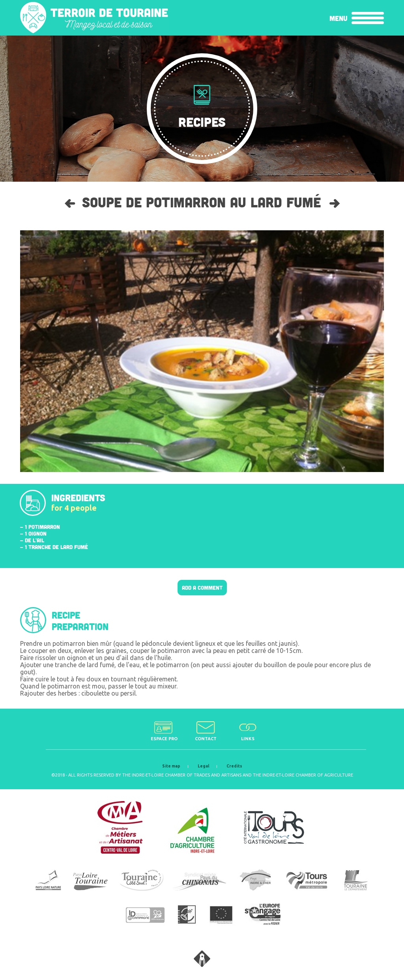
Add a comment (202, 588)
